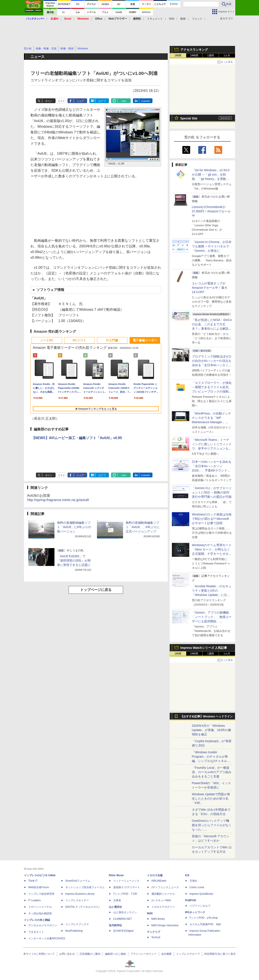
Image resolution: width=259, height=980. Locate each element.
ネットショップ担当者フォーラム (85, 887)
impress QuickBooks (201, 894)
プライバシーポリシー (144, 954)
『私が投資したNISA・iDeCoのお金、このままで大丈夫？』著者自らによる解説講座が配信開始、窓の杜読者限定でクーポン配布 (212, 329)
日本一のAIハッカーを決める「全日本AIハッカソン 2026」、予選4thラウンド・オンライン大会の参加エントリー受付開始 (212, 470)
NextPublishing (74, 931)
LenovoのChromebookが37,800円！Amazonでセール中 (211, 211)
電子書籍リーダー (145, 340)
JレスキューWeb (161, 900)
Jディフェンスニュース (165, 887)
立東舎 (117, 900)
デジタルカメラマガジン (43, 925)
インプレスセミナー (77, 900)
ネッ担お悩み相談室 (40, 913)
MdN (150, 913)
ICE (187, 875)
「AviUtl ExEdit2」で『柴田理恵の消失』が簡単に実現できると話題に (74, 560)
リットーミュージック (126, 881)
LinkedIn (146, 101)
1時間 (178, 55)
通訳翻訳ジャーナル (163, 894)
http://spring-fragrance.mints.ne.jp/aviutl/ (58, 500)
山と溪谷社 (115, 907)
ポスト (49, 101)
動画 (183, 19)
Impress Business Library (80, 894)
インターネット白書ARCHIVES (47, 938)
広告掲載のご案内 (90, 954)
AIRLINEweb (159, 881)
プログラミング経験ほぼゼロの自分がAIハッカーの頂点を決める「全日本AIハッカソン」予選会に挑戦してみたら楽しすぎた (212, 365)
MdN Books (158, 919)
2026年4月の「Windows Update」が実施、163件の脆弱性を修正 (212, 730)
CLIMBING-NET (123, 919)
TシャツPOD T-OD (125, 894)
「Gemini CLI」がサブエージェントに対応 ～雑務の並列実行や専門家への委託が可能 (212, 492)
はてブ (102, 101)
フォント (197, 19)
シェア (80, 101)
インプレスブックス (77, 924)
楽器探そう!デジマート (127, 887)
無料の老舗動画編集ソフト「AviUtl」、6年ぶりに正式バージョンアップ (143, 527)
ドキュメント (155, 19)
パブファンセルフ (200, 906)
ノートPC (47, 340)
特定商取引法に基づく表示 (220, 954)
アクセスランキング (194, 50)
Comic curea (197, 887)
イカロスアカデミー (163, 907)
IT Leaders (35, 900)
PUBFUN (191, 900)
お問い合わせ (67, 954)
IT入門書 (112, 340)
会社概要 (166, 954)
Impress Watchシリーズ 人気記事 (204, 648)
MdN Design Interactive (165, 925)
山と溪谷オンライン (125, 912)
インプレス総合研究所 (41, 894)
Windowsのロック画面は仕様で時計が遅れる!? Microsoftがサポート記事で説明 (212, 519)
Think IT (33, 881)
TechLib (156, 937)
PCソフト (79, 340)
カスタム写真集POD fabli (205, 924)
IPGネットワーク (195, 912)
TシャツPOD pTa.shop (204, 918)
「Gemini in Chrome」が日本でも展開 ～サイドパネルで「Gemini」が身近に (212, 246)
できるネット (36, 932)
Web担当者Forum (39, 887)
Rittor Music (116, 875)
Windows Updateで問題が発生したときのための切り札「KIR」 (211, 799)
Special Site (189, 118)
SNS (172, 19)
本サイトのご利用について (39, 954)
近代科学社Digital (123, 931)
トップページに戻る (96, 590)
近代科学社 (115, 925)
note (124, 101)
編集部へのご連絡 (115, 954)
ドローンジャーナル (40, 907)
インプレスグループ (188, 954)
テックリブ (154, 932)
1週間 (211, 55)
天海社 (193, 881)
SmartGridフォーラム (78, 881)
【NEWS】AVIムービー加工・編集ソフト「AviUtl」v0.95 (77, 438)
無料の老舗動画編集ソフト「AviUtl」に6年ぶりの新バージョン (74, 527)
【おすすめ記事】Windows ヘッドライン (207, 717)
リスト (61, 101)
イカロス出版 (155, 875)
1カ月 (227, 55)
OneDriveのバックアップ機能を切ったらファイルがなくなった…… (212, 825)
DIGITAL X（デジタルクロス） (83, 907)
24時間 (194, 55)
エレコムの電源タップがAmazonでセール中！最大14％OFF (210, 288)
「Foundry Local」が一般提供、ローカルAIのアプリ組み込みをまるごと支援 (212, 772)
